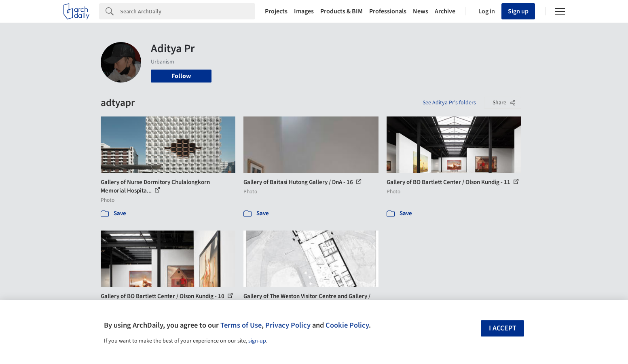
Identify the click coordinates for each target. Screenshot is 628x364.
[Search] (188, 11)
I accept (503, 328)
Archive (445, 11)
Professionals (388, 11)
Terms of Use (241, 325)
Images (304, 11)
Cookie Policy (347, 325)
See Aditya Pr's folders (449, 103)
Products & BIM (341, 11)
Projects (276, 11)
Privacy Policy (288, 325)
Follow (181, 76)
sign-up (257, 341)
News (421, 11)
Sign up (518, 11)
